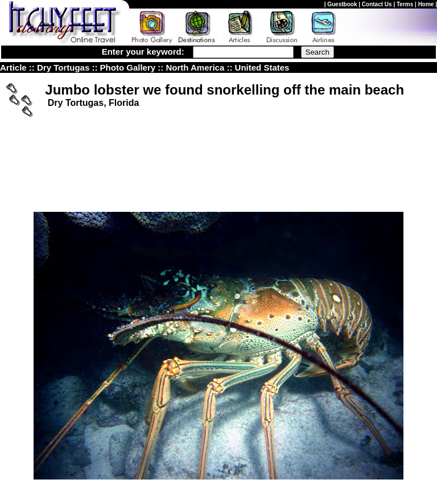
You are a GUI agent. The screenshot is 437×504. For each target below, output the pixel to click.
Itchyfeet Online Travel (98, 470)
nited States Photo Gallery (317, 67)
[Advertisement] (218, 144)
